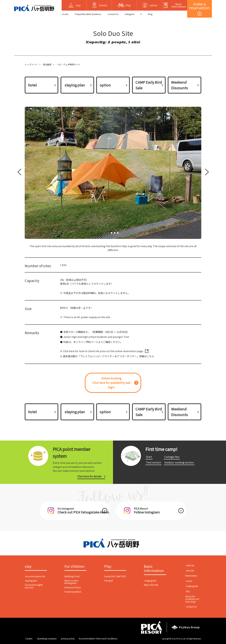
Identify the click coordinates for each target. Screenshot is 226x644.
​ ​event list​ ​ (190, 565)
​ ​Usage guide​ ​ (150, 580)
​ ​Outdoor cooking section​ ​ (179, 462)
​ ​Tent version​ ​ (154, 462)
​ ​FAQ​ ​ (188, 591)
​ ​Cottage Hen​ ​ (172, 457)
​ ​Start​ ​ (149, 457)
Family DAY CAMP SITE (115, 576)
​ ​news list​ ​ (190, 570)
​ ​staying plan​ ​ (75, 85)
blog (150, 14)
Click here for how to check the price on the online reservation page (103, 351)
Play (108, 566)
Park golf (108, 580)
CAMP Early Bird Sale (149, 85)
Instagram (130, 14)
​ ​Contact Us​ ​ (113, 14)
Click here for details (89, 476)
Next (205, 173)
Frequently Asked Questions (88, 14)
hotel (32, 85)
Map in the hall (151, 585)
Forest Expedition (73, 592)
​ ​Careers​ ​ (29, 638)
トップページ (31, 64)
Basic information (154, 569)
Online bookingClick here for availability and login (111, 383)
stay (28, 566)
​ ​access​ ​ (65, 14)
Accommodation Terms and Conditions (98, 638)
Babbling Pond (72, 576)
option (105, 85)
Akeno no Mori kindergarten (71, 582)
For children (75, 566)
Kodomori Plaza (73, 587)
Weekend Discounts (179, 85)
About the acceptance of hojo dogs (192, 599)
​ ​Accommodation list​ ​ (35, 576)
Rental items (191, 576)
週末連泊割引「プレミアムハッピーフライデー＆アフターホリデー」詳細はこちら (108, 356)
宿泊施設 (47, 64)
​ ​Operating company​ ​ (47, 638)
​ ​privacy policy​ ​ (68, 638)
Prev (20, 173)
